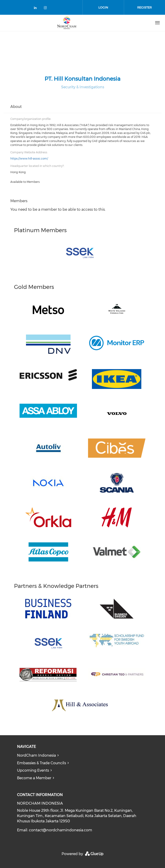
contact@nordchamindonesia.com (61, 830)
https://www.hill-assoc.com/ (29, 158)
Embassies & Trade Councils (41, 763)
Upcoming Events (33, 770)
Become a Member (34, 778)
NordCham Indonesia (36, 755)
